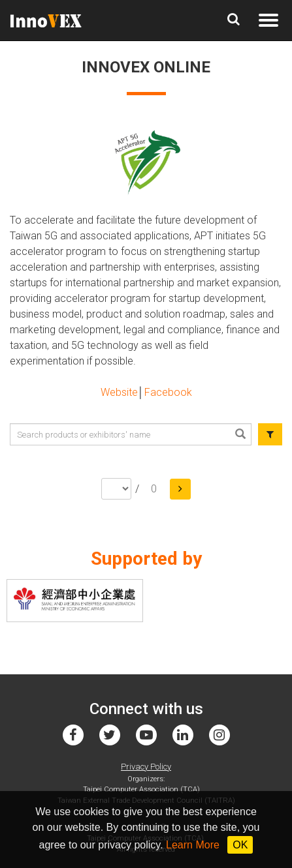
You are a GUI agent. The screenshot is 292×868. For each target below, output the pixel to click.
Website (119, 392)
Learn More (193, 845)
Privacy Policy (146, 767)
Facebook (168, 392)
